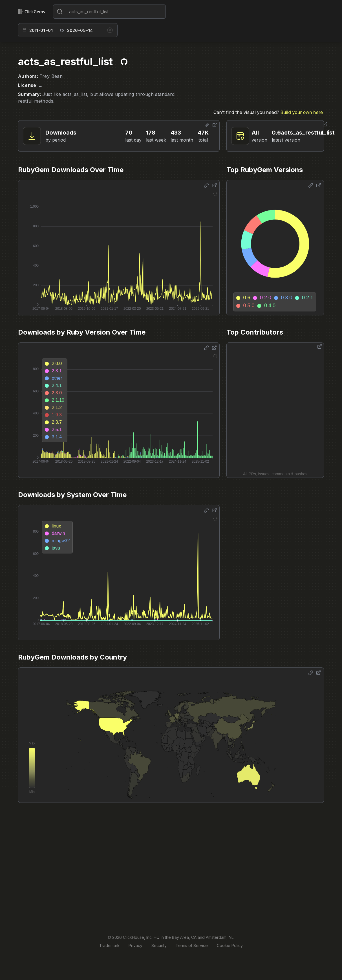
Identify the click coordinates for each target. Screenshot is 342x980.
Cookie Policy (230, 945)
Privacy (135, 945)
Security (159, 945)
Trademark (109, 945)
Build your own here (302, 112)
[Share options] (207, 125)
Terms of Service (192, 945)
